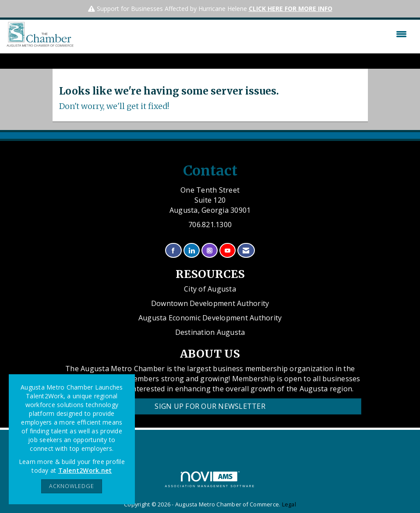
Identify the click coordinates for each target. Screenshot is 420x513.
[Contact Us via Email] (246, 251)
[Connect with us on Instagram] (210, 251)
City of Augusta (210, 289)
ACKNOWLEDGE (72, 486)
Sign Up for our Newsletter (210, 406)
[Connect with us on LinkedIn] (192, 251)
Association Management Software (210, 480)
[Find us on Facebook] (173, 251)
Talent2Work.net (85, 470)
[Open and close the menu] (242, 34)
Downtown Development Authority (210, 303)
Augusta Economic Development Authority (210, 318)
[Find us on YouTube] (228, 251)
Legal (289, 504)
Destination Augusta (210, 332)
